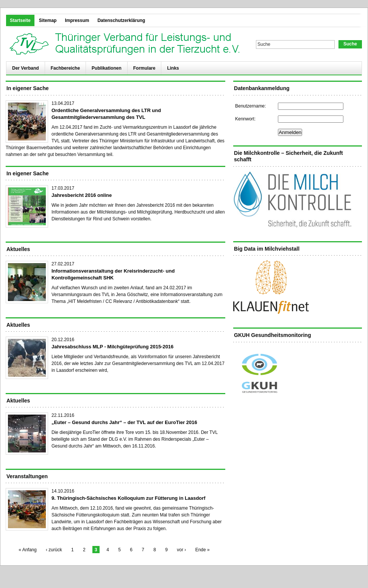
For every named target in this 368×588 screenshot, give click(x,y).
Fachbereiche (65, 68)
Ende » (203, 550)
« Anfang (27, 550)
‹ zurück (54, 550)
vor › (181, 550)
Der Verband (26, 68)
